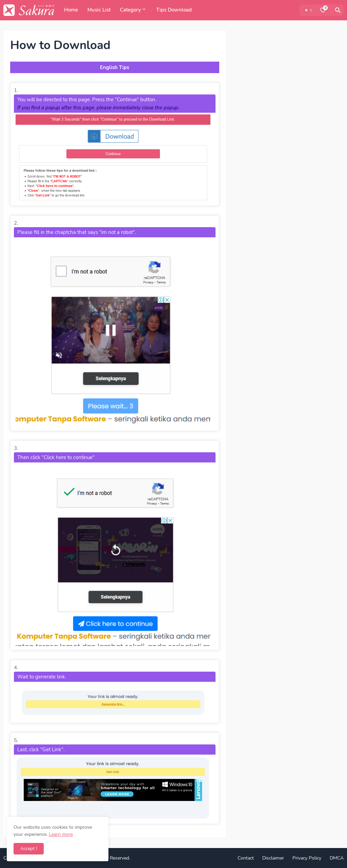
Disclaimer (273, 858)
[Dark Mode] (309, 10)
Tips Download (174, 10)
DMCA (337, 858)
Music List (99, 10)
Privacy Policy (307, 858)
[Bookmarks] (323, 10)
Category (130, 10)
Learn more (61, 834)
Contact (246, 858)
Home (71, 10)
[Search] (338, 10)
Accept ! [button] (29, 849)
